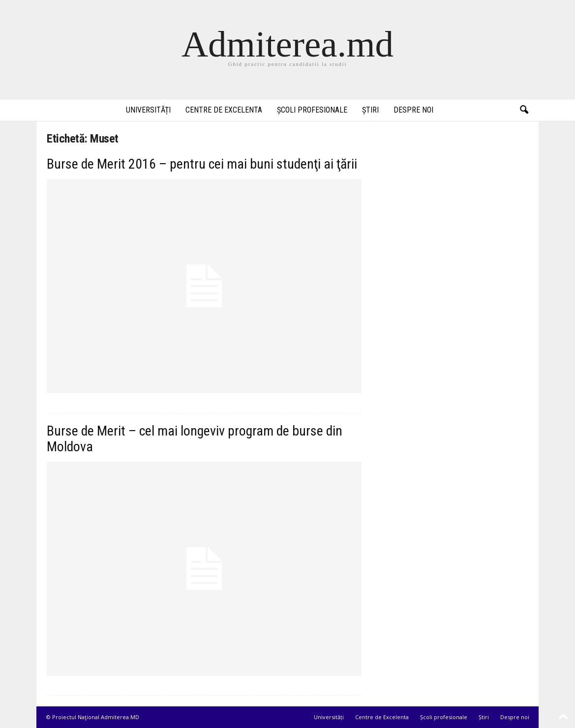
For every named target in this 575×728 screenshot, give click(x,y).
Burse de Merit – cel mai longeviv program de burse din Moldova (195, 439)
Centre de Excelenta (224, 110)
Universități (148, 110)
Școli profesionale (312, 110)
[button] (524, 110)
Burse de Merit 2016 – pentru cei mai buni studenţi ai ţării (202, 164)
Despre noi (413, 110)
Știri (370, 110)
